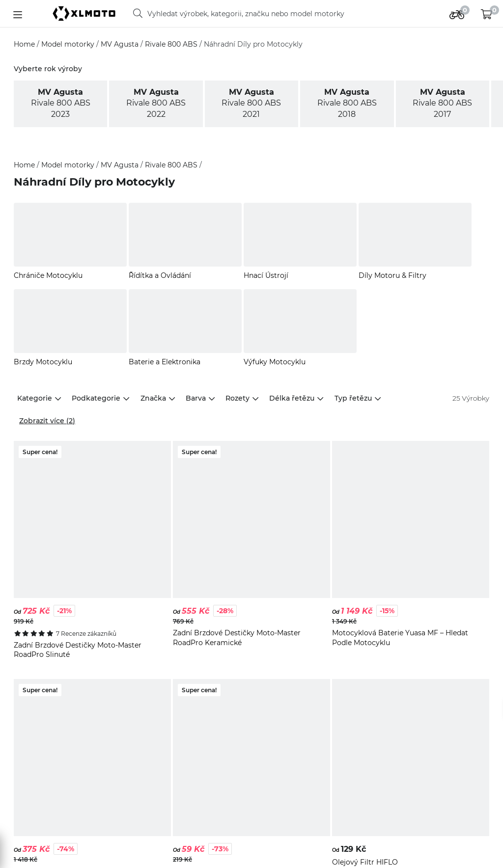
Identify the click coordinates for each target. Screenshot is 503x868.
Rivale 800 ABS (172, 44)
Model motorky (69, 44)
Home (25, 44)
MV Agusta (121, 44)
